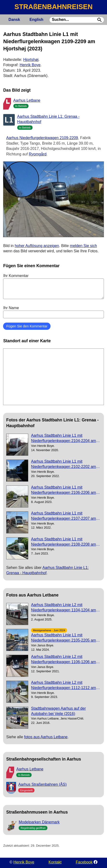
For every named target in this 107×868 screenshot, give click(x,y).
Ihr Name (53, 312)
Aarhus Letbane (27, 100)
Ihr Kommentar (53, 286)
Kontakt (55, 862)
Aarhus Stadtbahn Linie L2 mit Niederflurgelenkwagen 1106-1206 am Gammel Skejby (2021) (64, 660)
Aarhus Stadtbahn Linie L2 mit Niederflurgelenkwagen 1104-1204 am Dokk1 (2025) (64, 608)
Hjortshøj (31, 60)
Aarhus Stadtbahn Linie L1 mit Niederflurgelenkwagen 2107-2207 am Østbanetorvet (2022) (64, 516)
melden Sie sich (83, 246)
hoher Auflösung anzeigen (37, 246)
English (36, 20)
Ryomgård (38, 154)
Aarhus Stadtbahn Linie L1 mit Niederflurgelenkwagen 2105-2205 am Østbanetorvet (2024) (64, 638)
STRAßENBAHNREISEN (53, 7)
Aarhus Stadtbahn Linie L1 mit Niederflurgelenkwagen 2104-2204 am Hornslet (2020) (64, 439)
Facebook (84, 862)
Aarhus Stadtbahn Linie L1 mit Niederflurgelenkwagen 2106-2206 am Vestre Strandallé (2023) (64, 490)
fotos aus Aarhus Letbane (46, 737)
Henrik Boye (30, 65)
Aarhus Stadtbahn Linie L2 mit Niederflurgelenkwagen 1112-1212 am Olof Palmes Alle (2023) (64, 686)
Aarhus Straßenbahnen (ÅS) (42, 784)
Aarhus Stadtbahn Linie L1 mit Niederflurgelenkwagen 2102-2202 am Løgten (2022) (64, 464)
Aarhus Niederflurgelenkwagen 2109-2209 (42, 138)
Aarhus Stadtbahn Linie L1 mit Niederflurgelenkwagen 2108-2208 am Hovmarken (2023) (64, 542)
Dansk (14, 20)
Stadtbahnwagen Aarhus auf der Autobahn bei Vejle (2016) (59, 711)
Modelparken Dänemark (39, 822)
